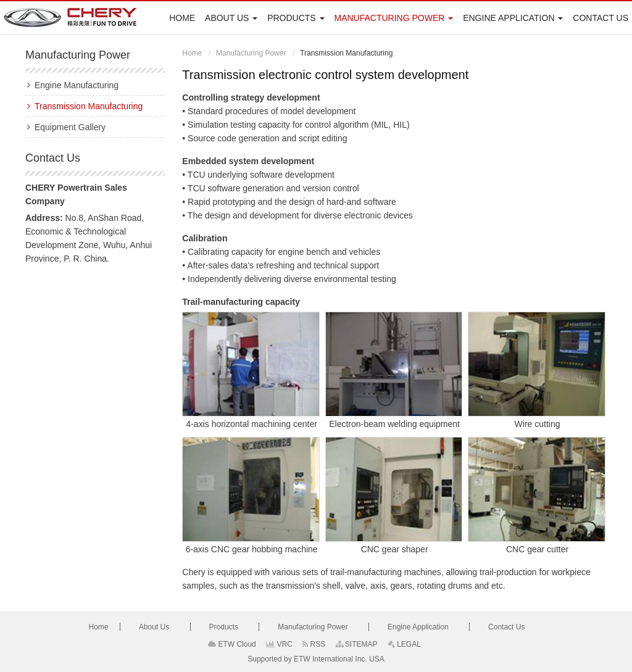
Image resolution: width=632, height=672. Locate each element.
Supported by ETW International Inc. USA (316, 659)
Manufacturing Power (251, 53)
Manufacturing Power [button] (393, 18)
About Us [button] (231, 18)
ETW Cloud (232, 644)
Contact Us (601, 18)
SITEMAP (357, 644)
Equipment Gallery (70, 127)
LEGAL (404, 644)
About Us (155, 627)
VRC (279, 644)
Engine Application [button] (513, 18)
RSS (314, 644)
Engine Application (419, 627)
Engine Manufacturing (77, 85)
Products (225, 627)
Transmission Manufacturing (89, 106)
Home (182, 18)
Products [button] (296, 18)
